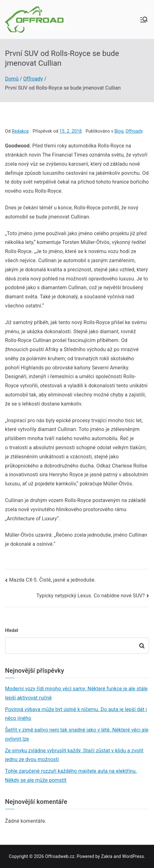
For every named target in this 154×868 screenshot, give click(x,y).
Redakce (20, 131)
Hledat (12, 630)
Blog (119, 131)
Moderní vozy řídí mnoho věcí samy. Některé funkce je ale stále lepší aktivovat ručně (76, 693)
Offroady (134, 131)
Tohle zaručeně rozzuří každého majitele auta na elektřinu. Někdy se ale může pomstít (71, 776)
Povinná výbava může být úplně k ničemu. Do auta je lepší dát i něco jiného (76, 714)
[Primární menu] (144, 19)
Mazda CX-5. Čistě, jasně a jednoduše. (52, 580)
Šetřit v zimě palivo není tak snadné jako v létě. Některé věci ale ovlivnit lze (77, 734)
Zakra (107, 856)
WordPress (133, 856)
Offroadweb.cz (60, 856)
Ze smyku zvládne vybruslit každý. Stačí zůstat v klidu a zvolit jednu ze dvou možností (74, 755)
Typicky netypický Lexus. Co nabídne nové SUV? (91, 596)
